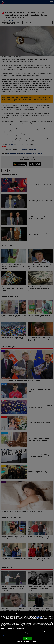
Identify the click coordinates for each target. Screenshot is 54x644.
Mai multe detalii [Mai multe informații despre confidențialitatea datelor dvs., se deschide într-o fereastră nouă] (39, 617)
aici (10, 623)
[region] (27, 627)
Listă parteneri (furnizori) (6, 635)
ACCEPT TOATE (27, 639)
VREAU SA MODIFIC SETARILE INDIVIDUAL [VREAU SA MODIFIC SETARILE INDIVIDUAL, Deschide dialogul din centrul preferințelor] (27, 641)
